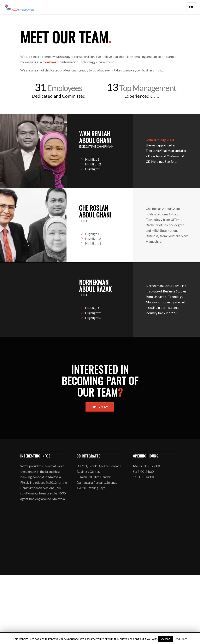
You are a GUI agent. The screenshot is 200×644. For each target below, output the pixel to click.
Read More (180, 639)
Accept (166, 639)
